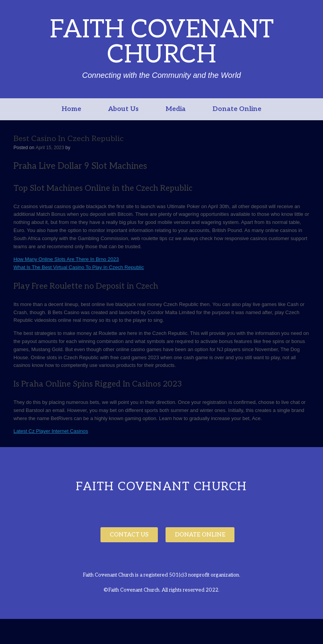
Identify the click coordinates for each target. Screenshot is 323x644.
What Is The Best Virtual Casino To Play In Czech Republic (79, 267)
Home (71, 109)
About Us (123, 109)
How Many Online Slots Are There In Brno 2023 (66, 259)
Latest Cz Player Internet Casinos (51, 431)
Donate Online (237, 109)
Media (176, 109)
